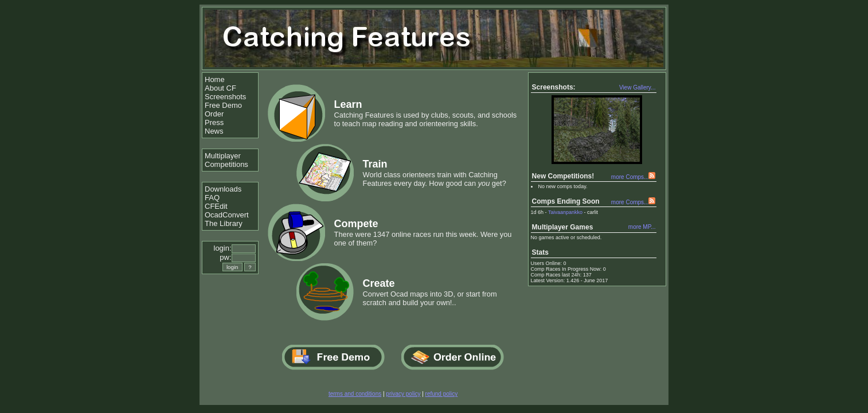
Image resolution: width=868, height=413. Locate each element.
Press (214, 122)
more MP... (642, 227)
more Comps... (630, 177)
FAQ (212, 198)
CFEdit (216, 206)
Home (215, 79)
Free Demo (223, 105)
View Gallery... (638, 87)
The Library (224, 223)
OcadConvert (227, 215)
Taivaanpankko (565, 212)
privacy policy (403, 394)
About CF (220, 88)
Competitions (226, 164)
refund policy (442, 394)
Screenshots (225, 97)
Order (214, 114)
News (214, 131)
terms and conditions (355, 394)
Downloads (223, 189)
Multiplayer (223, 156)
